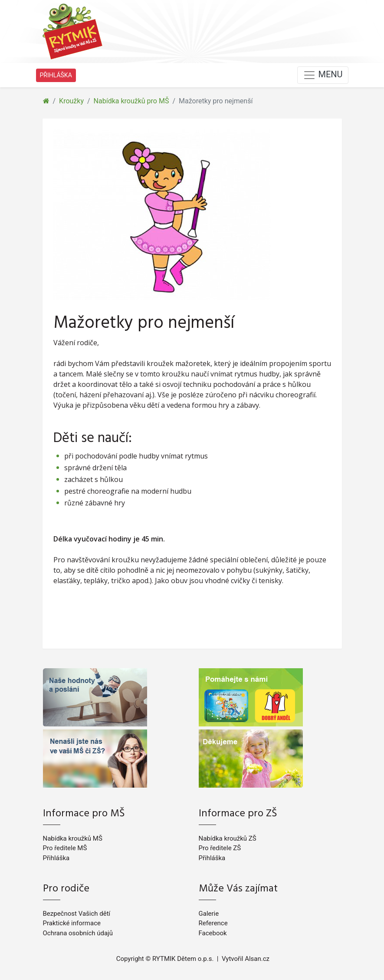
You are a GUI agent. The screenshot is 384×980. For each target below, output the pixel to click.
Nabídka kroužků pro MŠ (131, 101)
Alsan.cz (257, 959)
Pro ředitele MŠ (65, 848)
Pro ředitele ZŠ (220, 848)
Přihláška (56, 858)
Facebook (213, 933)
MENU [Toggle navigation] (323, 75)
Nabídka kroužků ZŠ (228, 838)
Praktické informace (72, 923)
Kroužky (71, 101)
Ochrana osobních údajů (78, 933)
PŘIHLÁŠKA (56, 75)
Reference (213, 923)
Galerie (209, 914)
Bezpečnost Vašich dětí (77, 914)
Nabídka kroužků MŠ (73, 838)
